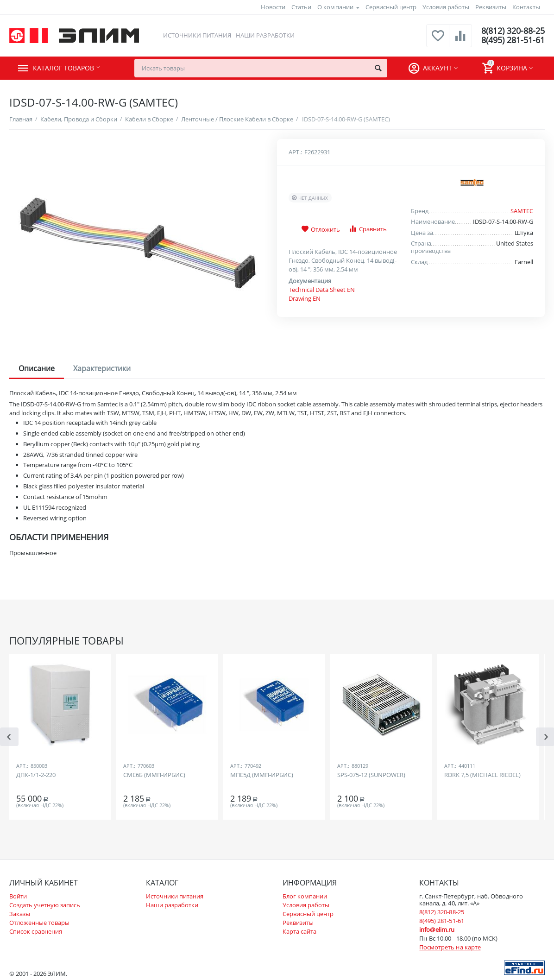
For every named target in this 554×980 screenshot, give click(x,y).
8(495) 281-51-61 (513, 40)
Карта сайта (299, 931)
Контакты (526, 7)
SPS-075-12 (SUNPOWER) (371, 775)
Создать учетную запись (45, 905)
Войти (18, 896)
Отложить (321, 229)
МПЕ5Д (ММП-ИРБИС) (262, 775)
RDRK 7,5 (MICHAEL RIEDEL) (482, 775)
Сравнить (368, 229)
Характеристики (102, 368)
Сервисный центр (391, 7)
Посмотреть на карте (450, 947)
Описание (37, 368)
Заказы (20, 914)
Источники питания (197, 35)
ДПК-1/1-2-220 (36, 775)
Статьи (301, 7)
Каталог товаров (66, 68)
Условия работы (446, 7)
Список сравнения (36, 931)
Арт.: (295, 152)
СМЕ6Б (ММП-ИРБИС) (154, 775)
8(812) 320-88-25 (513, 31)
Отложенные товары (39, 923)
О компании (335, 7)
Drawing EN (305, 298)
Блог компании (305, 896)
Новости (273, 7)
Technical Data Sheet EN (322, 290)
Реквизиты (491, 7)
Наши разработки (265, 35)
